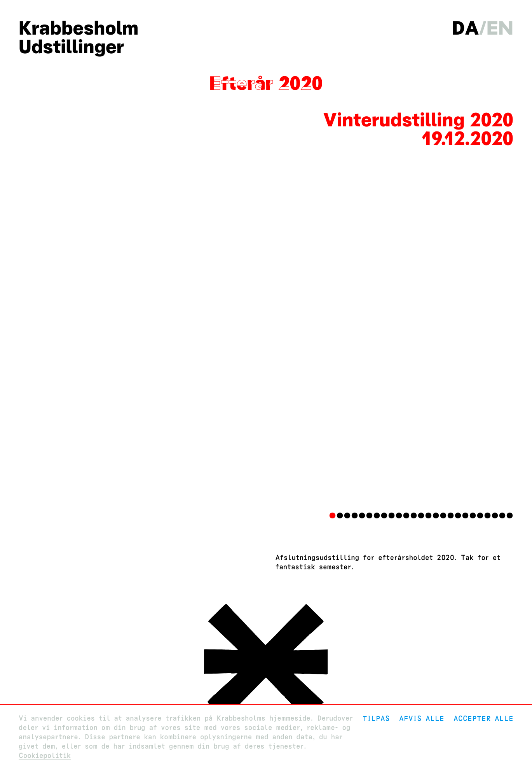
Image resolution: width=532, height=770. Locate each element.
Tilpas (376, 718)
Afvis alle (422, 718)
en (500, 28)
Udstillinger (71, 47)
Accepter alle (483, 718)
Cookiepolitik (45, 756)
